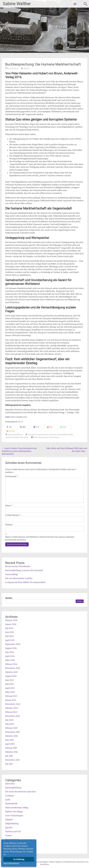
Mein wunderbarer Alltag (17, 808)
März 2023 (10, 692)
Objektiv (9, 820)
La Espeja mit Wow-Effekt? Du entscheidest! (25, 582)
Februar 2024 (11, 664)
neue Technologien (14, 816)
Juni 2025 (10, 632)
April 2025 (10, 640)
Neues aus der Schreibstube (18, 566)
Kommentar (12, 476)
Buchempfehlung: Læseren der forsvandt (24, 570)
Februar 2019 (11, 748)
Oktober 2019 (11, 736)
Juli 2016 (9, 756)
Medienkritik (11, 804)
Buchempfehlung (15, 435)
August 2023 (11, 676)
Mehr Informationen (11, 863)
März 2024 (10, 660)
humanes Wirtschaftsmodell (61, 435)
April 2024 (10, 656)
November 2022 (13, 704)
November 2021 (13, 716)
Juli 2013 (9, 764)
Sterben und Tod (13, 831)
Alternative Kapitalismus (38, 435)
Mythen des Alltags (14, 812)
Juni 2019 (9, 740)
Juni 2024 (10, 652)
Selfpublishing (12, 824)
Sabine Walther (17, 4)
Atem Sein (10, 784)
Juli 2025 (9, 628)
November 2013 (12, 760)
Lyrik (8, 800)
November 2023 (13, 668)
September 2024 (13, 644)
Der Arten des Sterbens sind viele (21, 792)
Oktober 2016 (11, 752)
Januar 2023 (11, 700)
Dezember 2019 (12, 732)
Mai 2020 (10, 724)
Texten (9, 835)
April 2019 (10, 744)
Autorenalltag (11, 574)
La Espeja (10, 796)
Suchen (9, 598)
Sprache (9, 828)
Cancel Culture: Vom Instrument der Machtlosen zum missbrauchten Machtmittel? (19, 451)
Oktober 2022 (12, 708)
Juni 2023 (9, 680)
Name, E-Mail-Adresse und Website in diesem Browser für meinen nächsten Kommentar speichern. (40, 538)
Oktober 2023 (11, 672)
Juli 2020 (9, 720)
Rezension (24, 437)
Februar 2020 (11, 728)
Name (9, 506)
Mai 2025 (9, 636)
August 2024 (11, 648)
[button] (12, 427)
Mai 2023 (9, 684)
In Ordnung (19, 859)
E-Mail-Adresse (13, 515)
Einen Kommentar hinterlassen (46, 437)
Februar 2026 (11, 620)
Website (9, 525)
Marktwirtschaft (12, 437)
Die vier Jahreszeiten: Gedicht (19, 578)
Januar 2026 (11, 624)
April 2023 (10, 688)
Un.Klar (26, 68)
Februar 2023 (11, 696)
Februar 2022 (11, 712)
